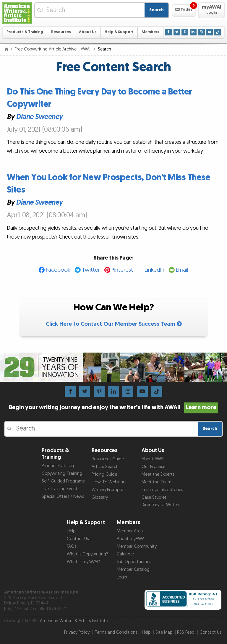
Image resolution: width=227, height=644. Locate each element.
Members (150, 32)
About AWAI (153, 459)
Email (182, 270)
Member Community (137, 546)
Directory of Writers (161, 505)
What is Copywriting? (87, 554)
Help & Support (119, 32)
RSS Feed (186, 632)
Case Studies (154, 497)
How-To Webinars (109, 482)
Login (122, 577)
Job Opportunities (134, 562)
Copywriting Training (62, 473)
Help (71, 531)
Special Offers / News (63, 497)
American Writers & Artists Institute (74, 621)
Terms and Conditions (116, 632)
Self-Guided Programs (63, 481)
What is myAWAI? (83, 562)
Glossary (100, 497)
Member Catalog (133, 569)
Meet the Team (157, 482)
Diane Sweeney (39, 117)
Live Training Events (60, 489)
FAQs (72, 546)
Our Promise (153, 467)
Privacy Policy (77, 632)
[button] (184, 10)
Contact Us (78, 539)
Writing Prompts (107, 490)
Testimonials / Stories (162, 490)
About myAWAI (131, 539)
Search (157, 10)
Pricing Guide (104, 474)
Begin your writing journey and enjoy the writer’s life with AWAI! (114, 407)
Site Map (164, 632)
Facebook (58, 270)
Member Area (130, 531)
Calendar (125, 554)
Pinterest (122, 270)
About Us (88, 32)
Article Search (105, 467)
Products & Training (25, 32)
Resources (61, 32)
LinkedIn (154, 270)
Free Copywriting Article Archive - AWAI (53, 49)
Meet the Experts (158, 474)
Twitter (91, 270)
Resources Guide (108, 459)
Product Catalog (58, 466)
